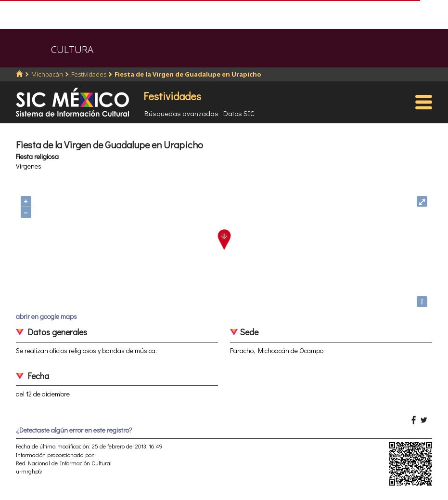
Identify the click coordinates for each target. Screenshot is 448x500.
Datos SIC (239, 113)
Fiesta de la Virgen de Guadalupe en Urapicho (188, 74)
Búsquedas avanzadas (181, 113)
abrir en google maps (46, 316)
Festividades (89, 74)
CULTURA (72, 49)
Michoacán (47, 74)
